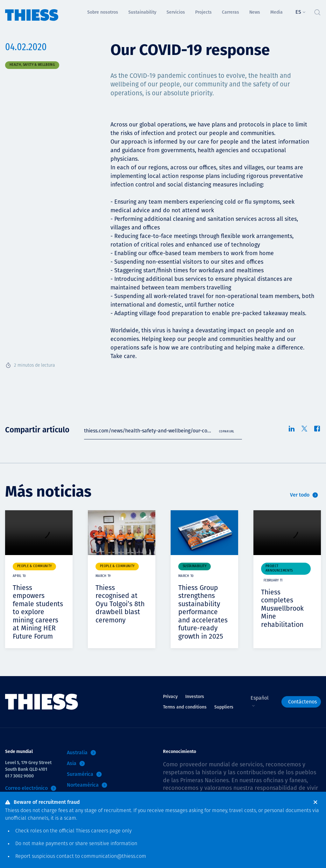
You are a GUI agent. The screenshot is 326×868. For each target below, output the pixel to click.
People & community (34, 566)
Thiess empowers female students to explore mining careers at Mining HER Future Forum (38, 612)
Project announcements (279, 569)
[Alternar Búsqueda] (317, 11)
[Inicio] (32, 11)
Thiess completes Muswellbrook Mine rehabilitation (283, 608)
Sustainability (195, 566)
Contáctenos (302, 701)
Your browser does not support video (39, 533)
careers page (106, 831)
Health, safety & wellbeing (32, 65)
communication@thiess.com (114, 857)
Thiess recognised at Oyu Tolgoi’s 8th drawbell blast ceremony (121, 604)
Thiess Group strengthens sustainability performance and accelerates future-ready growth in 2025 (203, 612)
